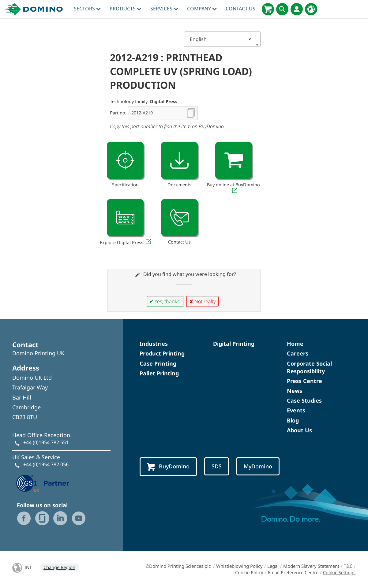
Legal (273, 566)
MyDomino (259, 466)
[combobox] (222, 39)
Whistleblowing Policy (239, 566)
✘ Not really (203, 301)
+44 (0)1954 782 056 (46, 464)
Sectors (87, 9)
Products (126, 9)
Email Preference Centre (293, 572)
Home (295, 344)
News (295, 391)
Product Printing (162, 353)
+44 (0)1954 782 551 (46, 442)
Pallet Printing (159, 373)
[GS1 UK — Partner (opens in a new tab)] (43, 482)
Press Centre (304, 381)
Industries (154, 344)
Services (164, 9)
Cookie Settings (339, 572)
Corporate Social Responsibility (309, 367)
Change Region (59, 567)
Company (202, 9)
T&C (348, 566)
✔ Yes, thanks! (165, 301)
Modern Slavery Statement (311, 566)
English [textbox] (220, 39)
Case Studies (304, 400)
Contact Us (240, 9)
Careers (298, 353)
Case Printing (158, 363)
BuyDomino (168, 467)
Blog (293, 420)
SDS (217, 466)
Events (296, 410)
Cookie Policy (249, 572)
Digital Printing (234, 344)
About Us (299, 430)
